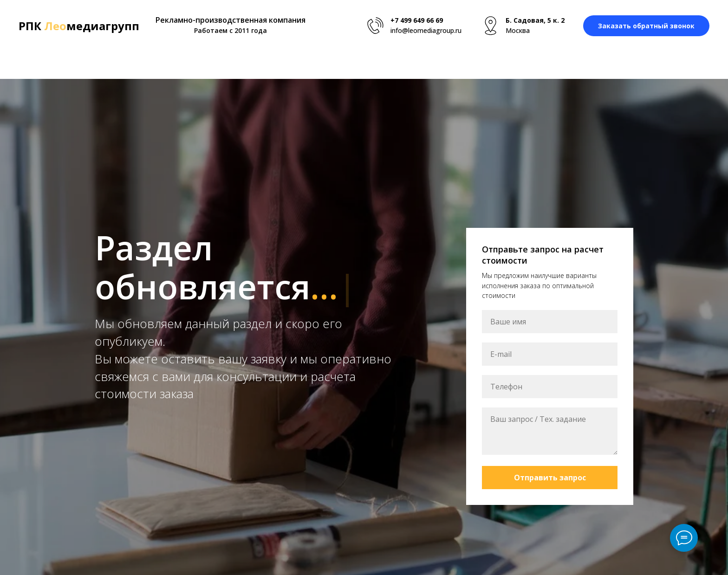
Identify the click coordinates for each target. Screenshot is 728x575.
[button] (646, 26)
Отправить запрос (550, 478)
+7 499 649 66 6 (415, 20)
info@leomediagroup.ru (426, 30)
